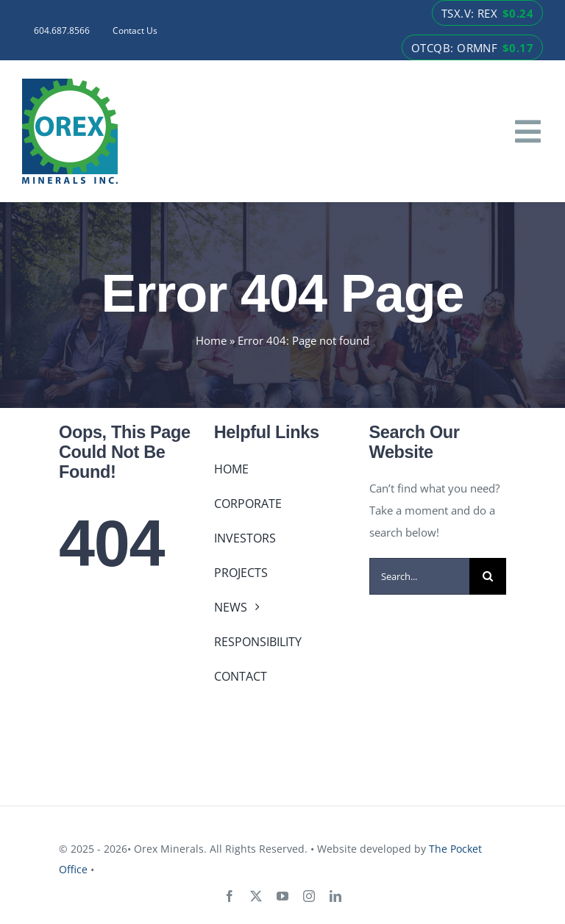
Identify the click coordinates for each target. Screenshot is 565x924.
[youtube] (282, 896)
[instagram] (309, 896)
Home (211, 340)
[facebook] (230, 896)
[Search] (488, 576)
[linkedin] (335, 896)
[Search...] (420, 576)
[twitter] (256, 896)
